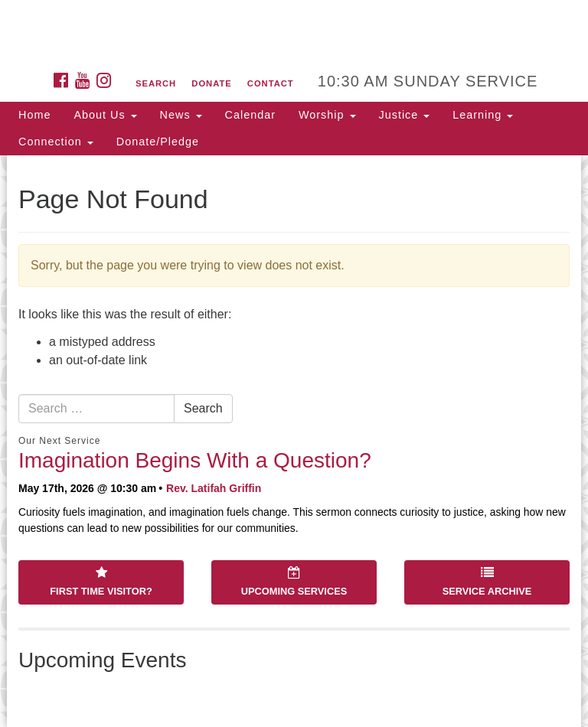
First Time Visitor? (101, 582)
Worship (327, 115)
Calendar (250, 115)
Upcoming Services (294, 582)
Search (156, 83)
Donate (211, 83)
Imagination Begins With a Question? (195, 460)
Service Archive (487, 582)
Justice (405, 115)
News (181, 115)
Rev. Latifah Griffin (214, 488)
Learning (483, 115)
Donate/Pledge (158, 142)
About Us (105, 115)
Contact (271, 83)
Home (34, 115)
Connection (56, 142)
